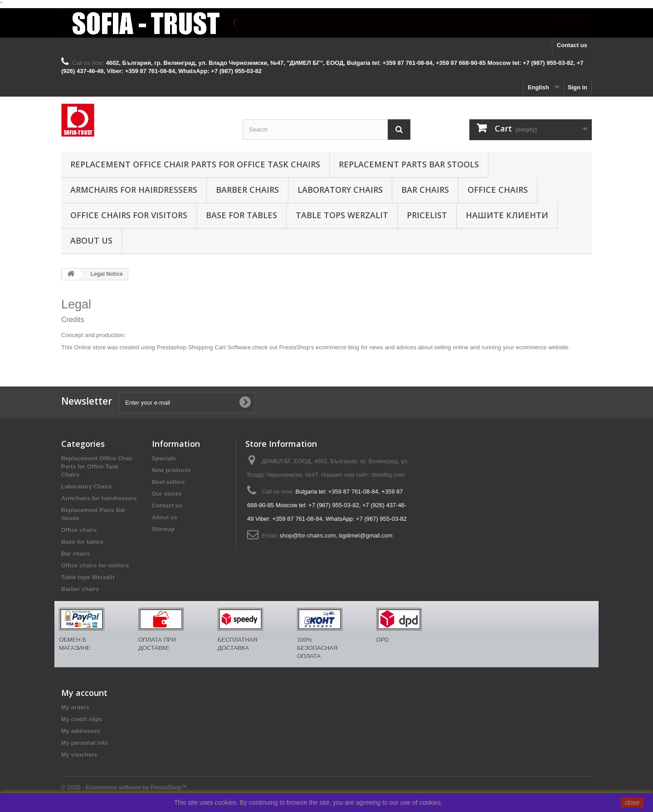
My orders (75, 707)
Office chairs (498, 190)
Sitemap (163, 529)
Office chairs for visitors (129, 215)
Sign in (577, 87)
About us (91, 240)
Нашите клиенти (507, 215)
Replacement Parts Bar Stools (409, 164)
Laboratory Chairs (340, 190)
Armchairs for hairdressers (134, 190)
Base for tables (241, 215)
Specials (164, 458)
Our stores (167, 494)
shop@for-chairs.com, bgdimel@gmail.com (336, 536)
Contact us (572, 45)
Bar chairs (425, 190)
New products (171, 470)
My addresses (81, 731)
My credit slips (82, 719)
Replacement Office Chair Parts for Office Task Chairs (195, 164)
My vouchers (79, 755)
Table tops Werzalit (342, 215)
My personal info (85, 743)
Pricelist (427, 215)
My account (84, 693)
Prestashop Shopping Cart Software (203, 347)
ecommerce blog (337, 347)
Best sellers (168, 482)
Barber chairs (247, 190)
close (632, 802)
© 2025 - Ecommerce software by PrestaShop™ (124, 787)
